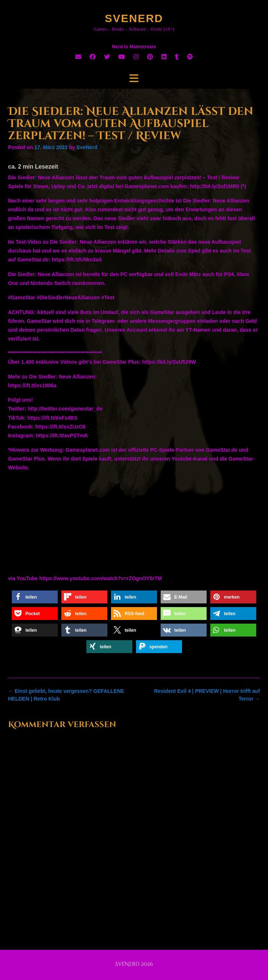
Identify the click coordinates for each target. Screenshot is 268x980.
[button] (35, 597)
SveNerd (134, 18)
